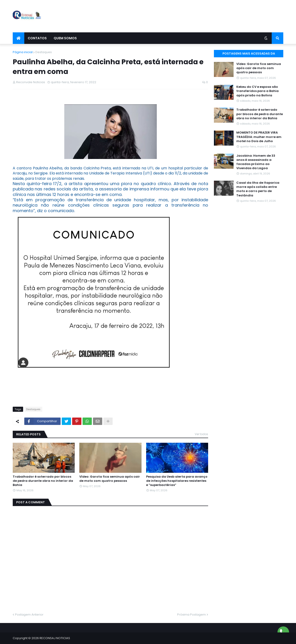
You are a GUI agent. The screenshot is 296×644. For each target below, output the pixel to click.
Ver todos (201, 434)
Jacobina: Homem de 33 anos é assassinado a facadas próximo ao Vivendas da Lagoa (256, 162)
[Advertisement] (199, 16)
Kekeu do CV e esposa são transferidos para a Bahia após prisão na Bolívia (257, 91)
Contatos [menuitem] (37, 38)
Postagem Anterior (29, 615)
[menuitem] (18, 38)
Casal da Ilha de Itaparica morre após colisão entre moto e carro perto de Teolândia (258, 189)
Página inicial (23, 52)
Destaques (44, 52)
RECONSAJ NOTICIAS (55, 638)
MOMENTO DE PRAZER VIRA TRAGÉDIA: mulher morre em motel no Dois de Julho (259, 137)
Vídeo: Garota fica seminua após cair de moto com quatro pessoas (110, 479)
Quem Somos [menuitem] (65, 38)
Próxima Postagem (191, 615)
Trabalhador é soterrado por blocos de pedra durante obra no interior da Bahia (43, 481)
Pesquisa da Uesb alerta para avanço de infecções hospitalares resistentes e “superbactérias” (177, 481)
